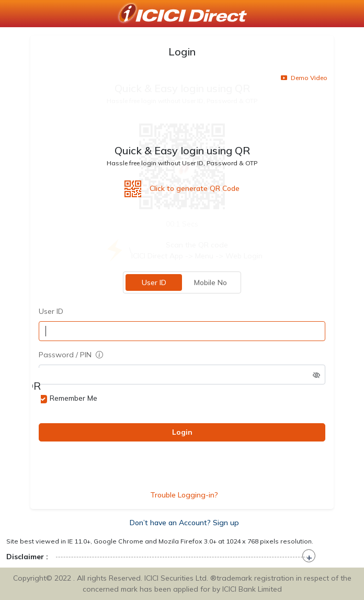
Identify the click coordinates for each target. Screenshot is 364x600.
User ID (154, 282)
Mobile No (211, 282)
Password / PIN (71, 355)
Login (182, 432)
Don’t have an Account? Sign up (184, 523)
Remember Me (73, 398)
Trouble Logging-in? (184, 495)
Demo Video (304, 78)
